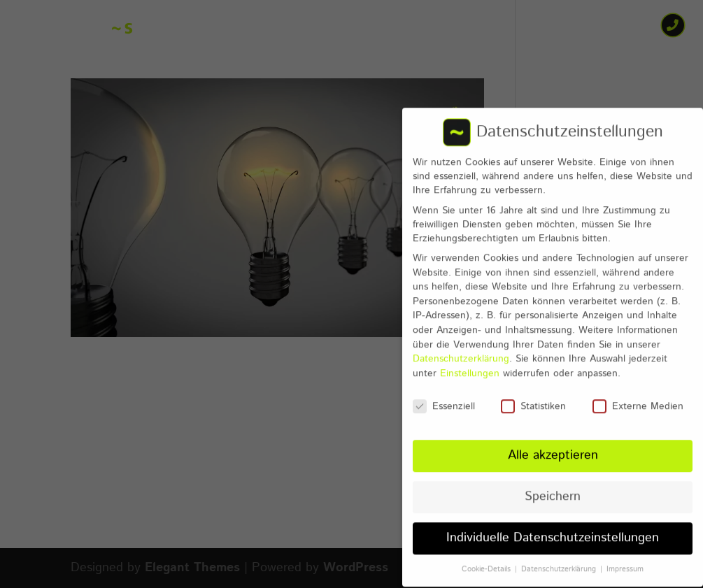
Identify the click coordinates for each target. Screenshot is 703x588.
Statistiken (533, 396)
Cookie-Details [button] (488, 559)
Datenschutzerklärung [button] (560, 559)
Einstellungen (470, 363)
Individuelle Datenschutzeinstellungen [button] (553, 527)
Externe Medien (638, 396)
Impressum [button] (625, 559)
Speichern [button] (553, 486)
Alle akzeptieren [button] (553, 445)
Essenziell (444, 396)
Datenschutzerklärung (461, 348)
